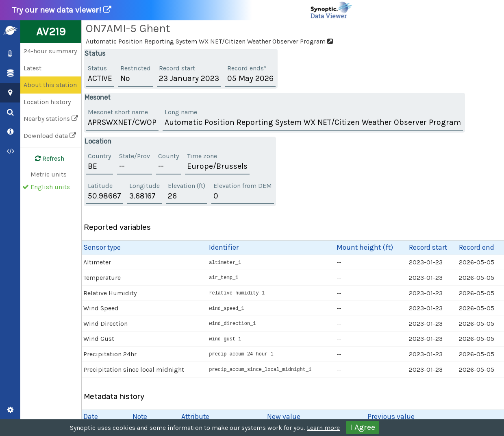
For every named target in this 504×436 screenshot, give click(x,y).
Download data (50, 136)
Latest (33, 68)
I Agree (363, 427)
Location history (47, 102)
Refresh (45, 159)
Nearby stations (51, 119)
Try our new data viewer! (182, 10)
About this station (50, 85)
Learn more (323, 428)
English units (50, 187)
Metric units (49, 174)
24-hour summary (50, 51)
